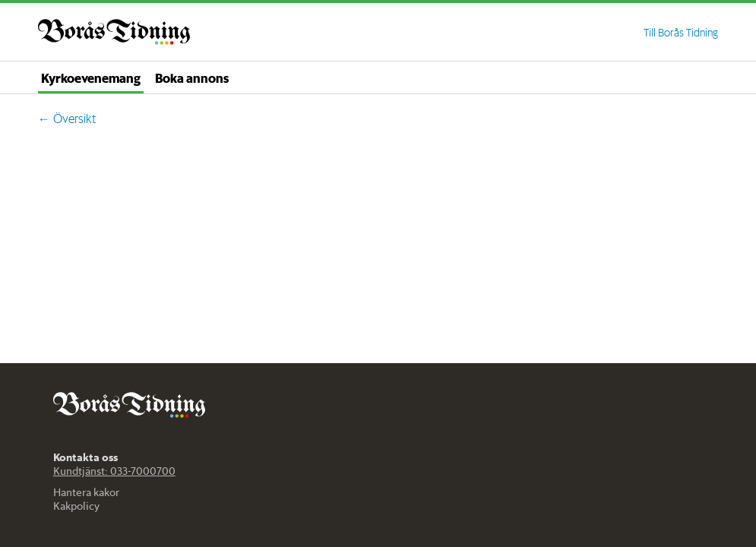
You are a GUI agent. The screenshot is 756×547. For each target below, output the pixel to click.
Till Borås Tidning (681, 33)
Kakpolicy (76, 506)
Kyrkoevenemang (91, 77)
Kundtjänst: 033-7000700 (114, 471)
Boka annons (192, 77)
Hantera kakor (86, 492)
